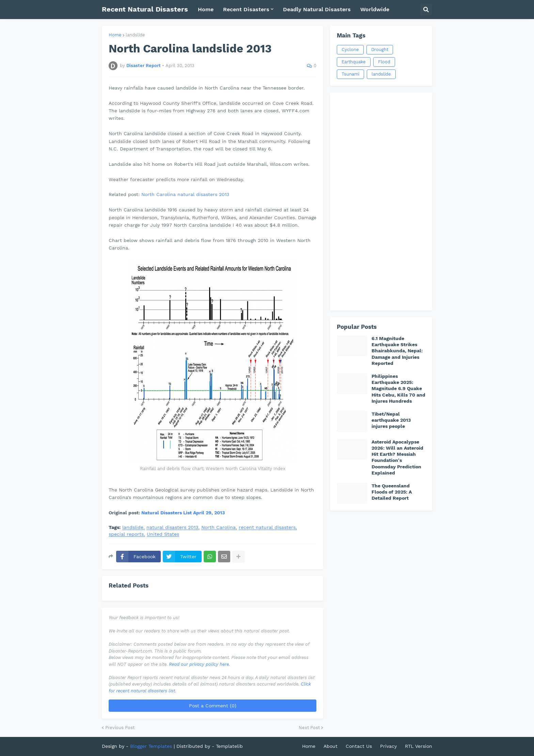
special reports (126, 534)
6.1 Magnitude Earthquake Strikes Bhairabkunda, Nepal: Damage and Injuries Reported (397, 351)
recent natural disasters (267, 527)
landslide (135, 35)
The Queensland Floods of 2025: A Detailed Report (392, 492)
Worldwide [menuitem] (375, 9)
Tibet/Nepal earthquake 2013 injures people (391, 420)
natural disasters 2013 (172, 527)
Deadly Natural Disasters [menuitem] (317, 9)
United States (163, 534)
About (331, 746)
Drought (380, 50)
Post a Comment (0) (213, 706)
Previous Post (120, 728)
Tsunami (350, 74)
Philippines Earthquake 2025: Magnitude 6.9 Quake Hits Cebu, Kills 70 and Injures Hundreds (398, 389)
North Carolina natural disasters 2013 (185, 194)
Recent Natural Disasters (145, 9)
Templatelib (229, 746)
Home (115, 35)
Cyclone (350, 50)
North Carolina (218, 527)
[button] (426, 10)
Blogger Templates (151, 746)
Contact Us (359, 746)
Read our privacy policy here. (199, 664)
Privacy (388, 746)
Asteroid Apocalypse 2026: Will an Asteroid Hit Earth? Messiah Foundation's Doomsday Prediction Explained (397, 457)
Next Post (309, 728)
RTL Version (419, 746)
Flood (384, 62)
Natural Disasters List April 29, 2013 (183, 513)
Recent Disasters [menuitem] (246, 9)
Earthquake (354, 62)
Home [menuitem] (206, 9)
